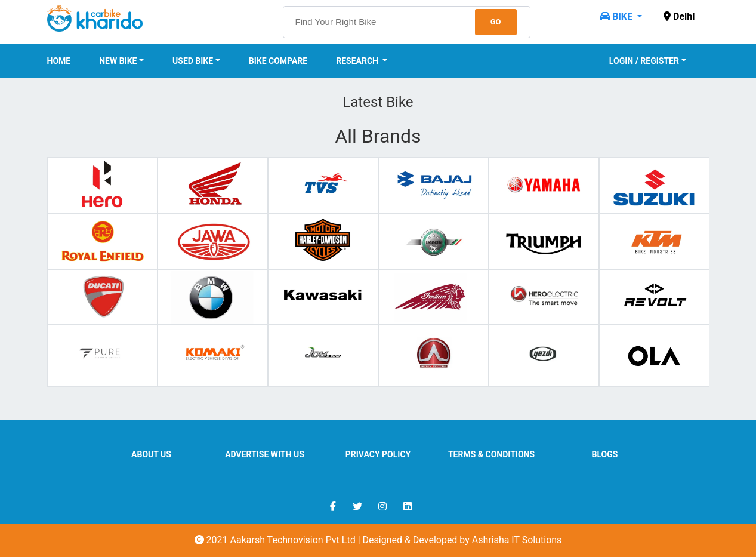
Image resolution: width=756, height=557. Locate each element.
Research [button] (358, 61)
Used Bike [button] (193, 61)
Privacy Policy (378, 454)
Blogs (605, 454)
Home (59, 61)
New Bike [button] (118, 61)
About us (151, 454)
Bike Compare (278, 61)
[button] (621, 17)
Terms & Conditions (491, 454)
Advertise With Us (265, 454)
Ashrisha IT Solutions (517, 540)
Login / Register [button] (644, 61)
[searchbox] (407, 22)
